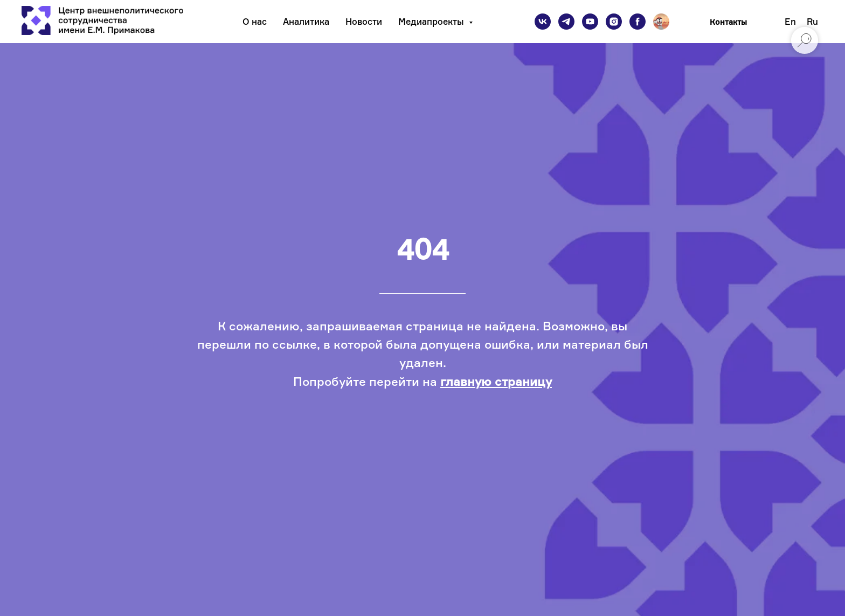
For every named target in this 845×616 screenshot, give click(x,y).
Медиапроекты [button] (432, 22)
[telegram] (566, 22)
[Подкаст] (661, 22)
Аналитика (306, 22)
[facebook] (638, 22)
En (790, 22)
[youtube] (590, 22)
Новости (364, 22)
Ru (812, 22)
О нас (255, 22)
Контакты (728, 22)
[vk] (543, 22)
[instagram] (614, 22)
